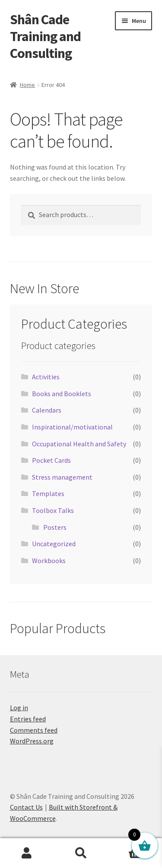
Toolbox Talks (53, 510)
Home (27, 85)
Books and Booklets (62, 394)
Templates (48, 493)
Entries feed (28, 719)
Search (81, 853)
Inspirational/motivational (72, 427)
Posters (55, 527)
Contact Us (26, 807)
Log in (19, 708)
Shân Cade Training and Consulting (45, 36)
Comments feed (34, 730)
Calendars (47, 410)
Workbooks (49, 561)
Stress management (62, 477)
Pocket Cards (51, 460)
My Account (27, 853)
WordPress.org (32, 741)
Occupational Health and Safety (79, 444)
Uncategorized (54, 544)
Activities (46, 377)
